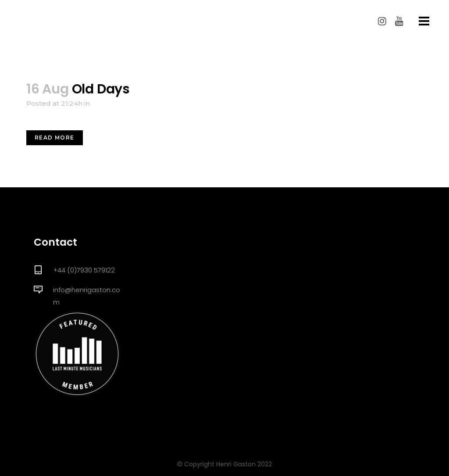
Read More (55, 138)
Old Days (101, 89)
